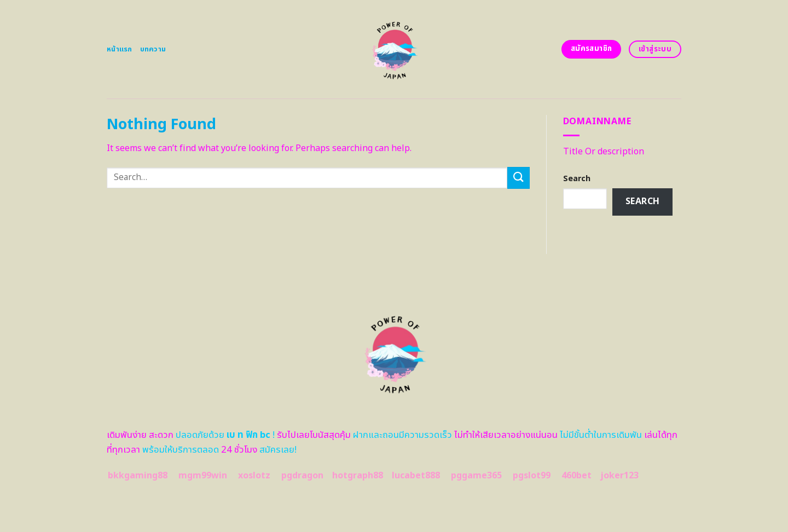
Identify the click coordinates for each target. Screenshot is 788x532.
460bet (576, 476)
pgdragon (302, 476)
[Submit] (518, 178)
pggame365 (476, 476)
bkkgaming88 (138, 476)
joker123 (619, 476)
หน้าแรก (120, 49)
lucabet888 (416, 476)
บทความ (153, 49)
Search (577, 179)
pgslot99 (532, 476)
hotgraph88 (358, 476)
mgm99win (203, 476)
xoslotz (254, 476)
